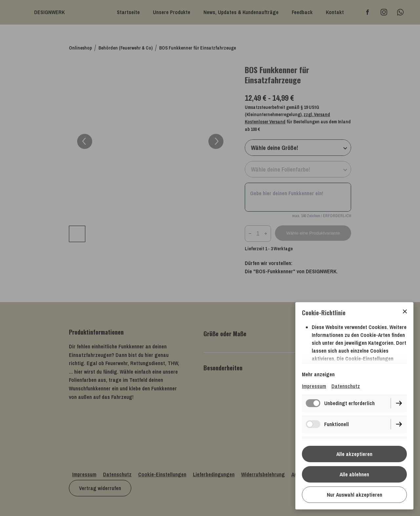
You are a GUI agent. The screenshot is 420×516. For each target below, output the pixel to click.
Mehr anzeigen (318, 374)
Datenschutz (346, 386)
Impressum (314, 386)
